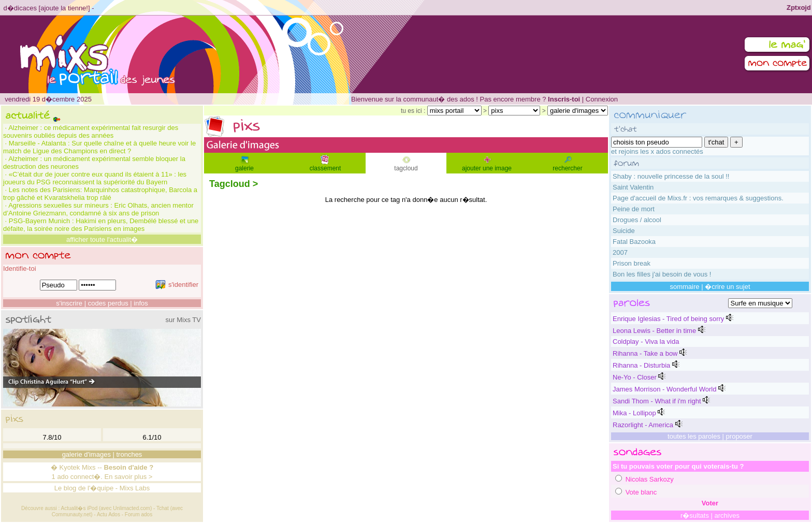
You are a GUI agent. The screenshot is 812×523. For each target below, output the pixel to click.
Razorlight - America (643, 425)
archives (727, 515)
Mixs (89, 467)
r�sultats (695, 515)
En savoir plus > (129, 477)
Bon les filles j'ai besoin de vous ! (662, 274)
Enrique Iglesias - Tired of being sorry (668, 319)
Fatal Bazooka (634, 242)
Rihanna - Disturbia (641, 365)
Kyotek (70, 467)
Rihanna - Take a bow (645, 353)
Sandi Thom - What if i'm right (657, 401)
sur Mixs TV (183, 320)
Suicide (624, 231)
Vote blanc (641, 492)
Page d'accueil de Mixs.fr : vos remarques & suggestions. (698, 198)
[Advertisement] (406, 233)
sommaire (684, 287)
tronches (129, 454)
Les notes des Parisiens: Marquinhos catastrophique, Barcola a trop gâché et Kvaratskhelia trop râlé (100, 194)
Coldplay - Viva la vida (646, 342)
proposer (739, 436)
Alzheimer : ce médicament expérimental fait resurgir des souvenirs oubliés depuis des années (91, 132)
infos (141, 303)
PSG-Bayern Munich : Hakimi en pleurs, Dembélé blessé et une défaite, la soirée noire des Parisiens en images (101, 225)
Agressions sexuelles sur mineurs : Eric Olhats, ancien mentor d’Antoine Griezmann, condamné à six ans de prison (98, 209)
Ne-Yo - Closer (635, 377)
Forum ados (139, 514)
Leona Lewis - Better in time (654, 331)
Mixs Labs (135, 488)
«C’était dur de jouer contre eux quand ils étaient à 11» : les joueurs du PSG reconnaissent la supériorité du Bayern (95, 178)
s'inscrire (69, 303)
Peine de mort (634, 209)
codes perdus (108, 303)
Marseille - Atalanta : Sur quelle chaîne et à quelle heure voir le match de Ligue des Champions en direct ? (99, 147)
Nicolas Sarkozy (650, 479)
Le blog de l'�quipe (84, 488)
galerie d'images (86, 454)
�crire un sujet (727, 287)
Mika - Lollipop (634, 413)
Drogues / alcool (637, 220)
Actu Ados (108, 514)
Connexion (602, 99)
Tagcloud (230, 184)
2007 (620, 252)
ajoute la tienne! (64, 8)
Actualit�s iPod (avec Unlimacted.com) (107, 508)
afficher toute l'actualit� (102, 239)
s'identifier (177, 285)
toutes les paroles (694, 436)
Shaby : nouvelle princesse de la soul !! (671, 176)
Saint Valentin (633, 187)
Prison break (632, 263)
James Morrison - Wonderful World (664, 389)
